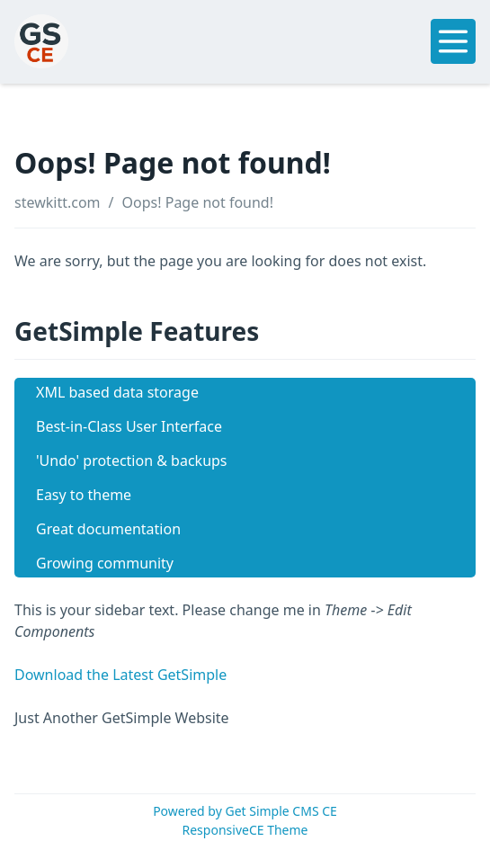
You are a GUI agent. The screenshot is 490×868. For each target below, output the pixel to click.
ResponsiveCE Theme (245, 830)
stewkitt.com (58, 202)
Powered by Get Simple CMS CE (245, 811)
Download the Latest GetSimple (120, 675)
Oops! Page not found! (198, 202)
